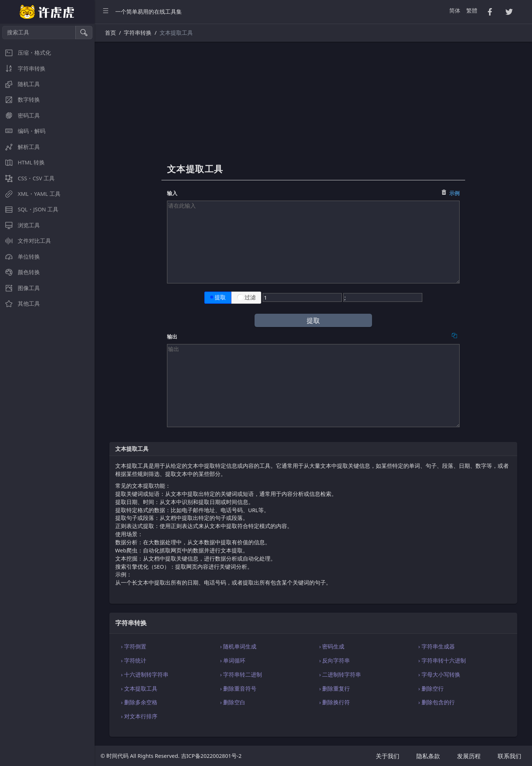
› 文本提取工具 (139, 688)
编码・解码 (23, 131)
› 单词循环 (233, 660)
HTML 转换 (22, 162)
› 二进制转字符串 (340, 674)
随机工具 (20, 84)
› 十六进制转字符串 (145, 674)
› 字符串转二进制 (241, 674)
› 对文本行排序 (139, 716)
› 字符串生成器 (436, 646)
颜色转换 (20, 272)
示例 (454, 193)
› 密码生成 (332, 646)
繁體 (472, 10)
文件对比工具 (25, 241)
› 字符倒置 (134, 646)
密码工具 (20, 115)
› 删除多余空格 (139, 702)
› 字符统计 (134, 660)
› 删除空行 (431, 688)
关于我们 (388, 756)
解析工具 (20, 147)
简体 (455, 10)
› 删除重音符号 (238, 688)
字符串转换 (23, 69)
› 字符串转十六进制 (442, 660)
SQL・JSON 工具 (29, 209)
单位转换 (20, 257)
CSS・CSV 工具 (27, 178)
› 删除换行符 (335, 702)
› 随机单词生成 (238, 646)
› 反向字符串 (335, 660)
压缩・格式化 (25, 53)
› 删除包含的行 (436, 702)
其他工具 (20, 304)
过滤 (246, 297)
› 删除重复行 (335, 688)
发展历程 (469, 756)
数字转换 (20, 100)
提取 (218, 297)
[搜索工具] (39, 33)
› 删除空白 (233, 702)
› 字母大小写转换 (439, 674)
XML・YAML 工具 (30, 194)
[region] (47, 395)
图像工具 (20, 288)
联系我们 (509, 756)
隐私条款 (428, 756)
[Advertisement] (313, 106)
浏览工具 (20, 225)
